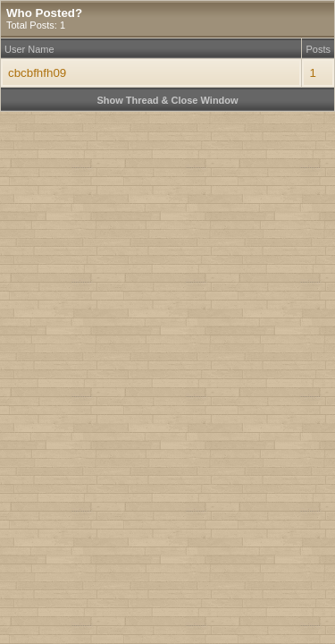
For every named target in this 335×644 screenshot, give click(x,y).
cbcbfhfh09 (37, 73)
